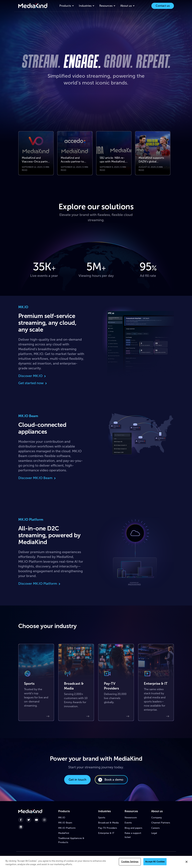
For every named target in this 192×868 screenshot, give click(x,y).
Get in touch (77, 780)
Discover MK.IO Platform (40, 584)
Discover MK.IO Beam (37, 478)
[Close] (187, 862)
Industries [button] (85, 6)
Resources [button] (106, 6)
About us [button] (126, 6)
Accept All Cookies (155, 862)
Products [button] (65, 6)
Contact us (163, 6)
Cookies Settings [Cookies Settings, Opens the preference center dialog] (130, 862)
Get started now (33, 383)
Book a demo (111, 780)
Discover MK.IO (32, 376)
